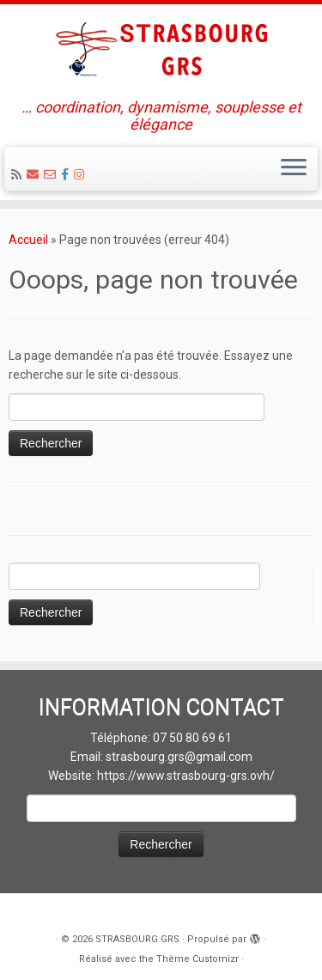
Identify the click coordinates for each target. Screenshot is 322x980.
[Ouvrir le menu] (294, 169)
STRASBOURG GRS (137, 939)
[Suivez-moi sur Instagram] (82, 174)
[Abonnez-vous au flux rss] (19, 174)
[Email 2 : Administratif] (52, 174)
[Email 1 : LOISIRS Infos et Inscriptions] (35, 174)
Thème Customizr (197, 959)
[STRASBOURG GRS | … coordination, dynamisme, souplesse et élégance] (161, 52)
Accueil (28, 240)
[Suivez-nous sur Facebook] (67, 174)
